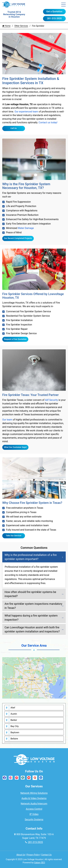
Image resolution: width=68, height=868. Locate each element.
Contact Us (46, 855)
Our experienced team (26, 112)
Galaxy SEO (39, 863)
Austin (14, 714)
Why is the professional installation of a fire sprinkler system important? (31, 557)
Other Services (21, 26)
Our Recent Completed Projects (18, 238)
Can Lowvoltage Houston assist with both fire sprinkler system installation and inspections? (32, 629)
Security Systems (34, 820)
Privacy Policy (33, 855)
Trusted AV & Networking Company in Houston (14, 14)
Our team (7, 420)
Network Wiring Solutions (34, 793)
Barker (14, 720)
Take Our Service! (14, 536)
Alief (13, 708)
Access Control (34, 809)
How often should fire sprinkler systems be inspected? (30, 594)
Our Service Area (34, 646)
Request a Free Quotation (15, 339)
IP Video (34, 814)
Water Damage (26, 228)
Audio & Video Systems (34, 798)
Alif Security (51, 400)
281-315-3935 (54, 18)
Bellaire (14, 739)
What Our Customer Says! (15, 447)
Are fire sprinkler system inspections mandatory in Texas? (33, 606)
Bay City (15, 726)
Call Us (14, 128)
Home (6, 26)
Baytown (15, 732)
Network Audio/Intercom (34, 804)
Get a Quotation (54, 11)
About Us (21, 855)
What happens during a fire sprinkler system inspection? (31, 618)
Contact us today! (48, 122)
